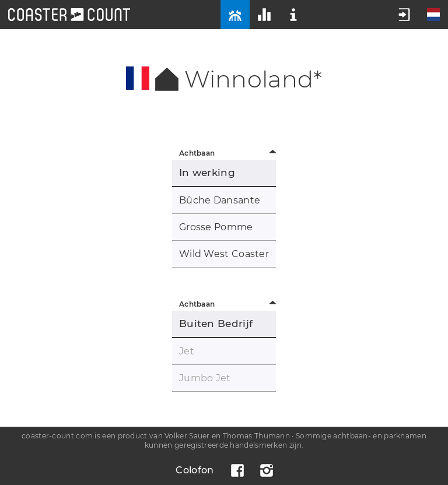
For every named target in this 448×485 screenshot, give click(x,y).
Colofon (195, 470)
